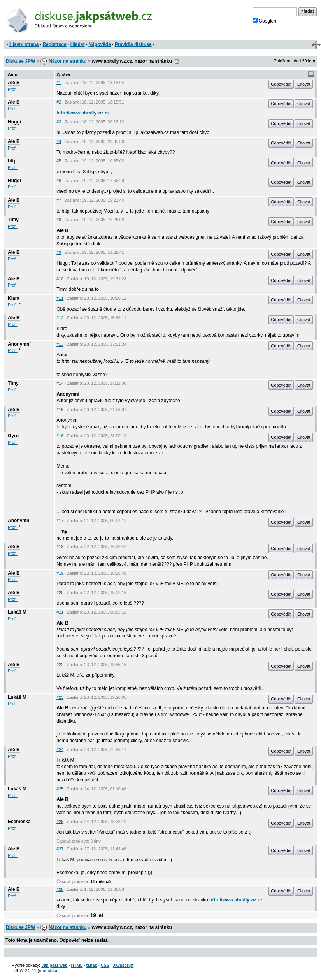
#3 (59, 122)
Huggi (14, 122)
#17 (60, 521)
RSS (177, 62)
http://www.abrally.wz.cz (83, 113)
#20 (60, 593)
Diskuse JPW (20, 61)
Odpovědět (281, 84)
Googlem (265, 21)
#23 (60, 697)
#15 (60, 410)
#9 (59, 252)
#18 (60, 547)
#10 (60, 279)
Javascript (123, 965)
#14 (60, 383)
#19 (60, 573)
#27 (60, 849)
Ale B (14, 83)
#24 (60, 750)
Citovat (304, 84)
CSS (105, 965)
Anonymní (19, 344)
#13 (60, 344)
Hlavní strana (24, 44)
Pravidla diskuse (133, 44)
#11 (60, 298)
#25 (60, 789)
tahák (91, 965)
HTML (77, 965)
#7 (59, 200)
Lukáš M (17, 612)
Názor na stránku (68, 61)
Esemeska (19, 822)
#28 (60, 889)
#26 (60, 822)
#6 (59, 181)
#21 (60, 612)
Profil (13, 89)
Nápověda (100, 44)
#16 (60, 436)
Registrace (54, 44)
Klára (14, 298)
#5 (59, 161)
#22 (60, 665)
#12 (60, 318)
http (12, 161)
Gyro (13, 436)
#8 (59, 220)
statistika (48, 971)
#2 (59, 102)
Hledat (78, 44)
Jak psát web (54, 965)
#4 (59, 141)
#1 (59, 83)
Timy (13, 220)
